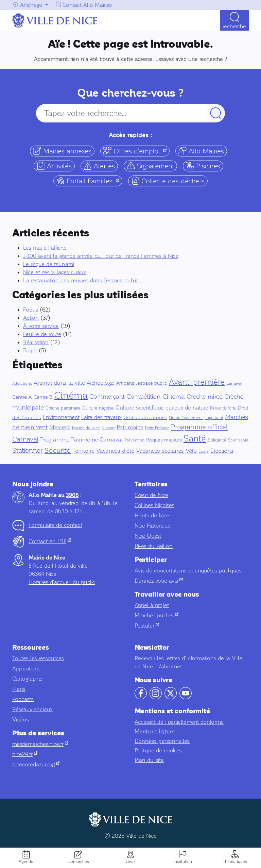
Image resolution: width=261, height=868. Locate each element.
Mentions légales (155, 731)
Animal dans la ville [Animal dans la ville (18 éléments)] (59, 383)
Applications (26, 669)
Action (31, 318)
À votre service (41, 326)
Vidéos (21, 720)
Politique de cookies (158, 750)
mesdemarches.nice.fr (40, 744)
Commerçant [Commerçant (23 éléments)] (107, 397)
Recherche (234, 26)
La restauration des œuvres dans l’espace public (83, 280)
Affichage (31, 5)
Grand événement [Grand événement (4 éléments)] (186, 418)
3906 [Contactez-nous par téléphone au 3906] (72, 495)
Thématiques (235, 862)
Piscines (203, 166)
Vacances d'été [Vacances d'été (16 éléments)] (115, 451)
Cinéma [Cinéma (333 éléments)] (71, 395)
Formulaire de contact (55, 525)
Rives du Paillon (154, 546)
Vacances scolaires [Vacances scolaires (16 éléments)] (160, 451)
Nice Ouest (148, 536)
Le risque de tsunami (49, 264)
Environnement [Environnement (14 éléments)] (61, 417)
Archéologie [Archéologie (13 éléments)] (101, 383)
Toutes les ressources (38, 658)
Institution (183, 862)
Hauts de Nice (152, 515)
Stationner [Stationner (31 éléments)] (28, 450)
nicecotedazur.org (36, 764)
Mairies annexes (62, 151)
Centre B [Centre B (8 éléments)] (43, 397)
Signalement (150, 166)
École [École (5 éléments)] (204, 451)
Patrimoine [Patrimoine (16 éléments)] (130, 427)
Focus (31, 310)
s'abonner (169, 666)
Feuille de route (42, 334)
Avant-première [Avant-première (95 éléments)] (197, 382)
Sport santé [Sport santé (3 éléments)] (238, 440)
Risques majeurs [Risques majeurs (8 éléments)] (164, 440)
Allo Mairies (201, 151)
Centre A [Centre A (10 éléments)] (22, 397)
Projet (30, 350)
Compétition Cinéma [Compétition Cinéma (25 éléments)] (156, 397)
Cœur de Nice (151, 495)
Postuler (147, 626)
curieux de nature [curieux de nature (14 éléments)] (187, 408)
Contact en (50, 541)
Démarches (78, 862)
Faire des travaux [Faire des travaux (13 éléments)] (101, 417)
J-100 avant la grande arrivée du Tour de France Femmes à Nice (101, 256)
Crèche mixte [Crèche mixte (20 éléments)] (205, 397)
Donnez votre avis (159, 581)
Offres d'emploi (136, 151)
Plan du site (149, 760)
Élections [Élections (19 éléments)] (222, 451)
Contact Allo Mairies (87, 5)
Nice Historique (153, 526)
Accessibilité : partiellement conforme (179, 722)
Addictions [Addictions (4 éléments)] (22, 383)
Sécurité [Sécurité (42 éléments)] (58, 450)
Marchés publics (156, 615)
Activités (54, 166)
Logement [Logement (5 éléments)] (214, 418)
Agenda (26, 862)
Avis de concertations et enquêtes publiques (188, 571)
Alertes (99, 166)
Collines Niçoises (154, 505)
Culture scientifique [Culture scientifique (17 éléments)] (140, 408)
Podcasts (23, 699)
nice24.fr (25, 754)
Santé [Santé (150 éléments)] (195, 439)
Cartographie (27, 679)
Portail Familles (89, 181)
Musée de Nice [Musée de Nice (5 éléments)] (86, 428)
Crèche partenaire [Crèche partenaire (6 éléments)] (63, 408)
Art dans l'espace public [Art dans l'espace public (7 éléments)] (142, 383)
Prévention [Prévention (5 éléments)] (134, 440)
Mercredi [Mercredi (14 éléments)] (60, 428)
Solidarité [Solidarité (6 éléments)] (217, 440)
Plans (19, 689)
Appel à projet (152, 605)
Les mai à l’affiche (45, 248)
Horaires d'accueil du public (62, 582)
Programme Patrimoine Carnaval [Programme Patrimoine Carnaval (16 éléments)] (81, 440)
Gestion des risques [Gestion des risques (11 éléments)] (145, 417)
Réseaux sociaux (32, 709)
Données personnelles (162, 741)
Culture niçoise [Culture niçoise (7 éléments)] (98, 408)
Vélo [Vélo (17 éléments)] (191, 451)
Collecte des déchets (168, 181)
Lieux (130, 862)
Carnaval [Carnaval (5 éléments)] (234, 383)
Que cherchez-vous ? (130, 93)
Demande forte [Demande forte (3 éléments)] (223, 408)
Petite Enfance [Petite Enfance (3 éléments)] (157, 428)
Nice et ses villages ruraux (55, 272)
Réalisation (36, 342)
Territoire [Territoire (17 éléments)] (83, 451)
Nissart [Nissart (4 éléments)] (108, 428)
